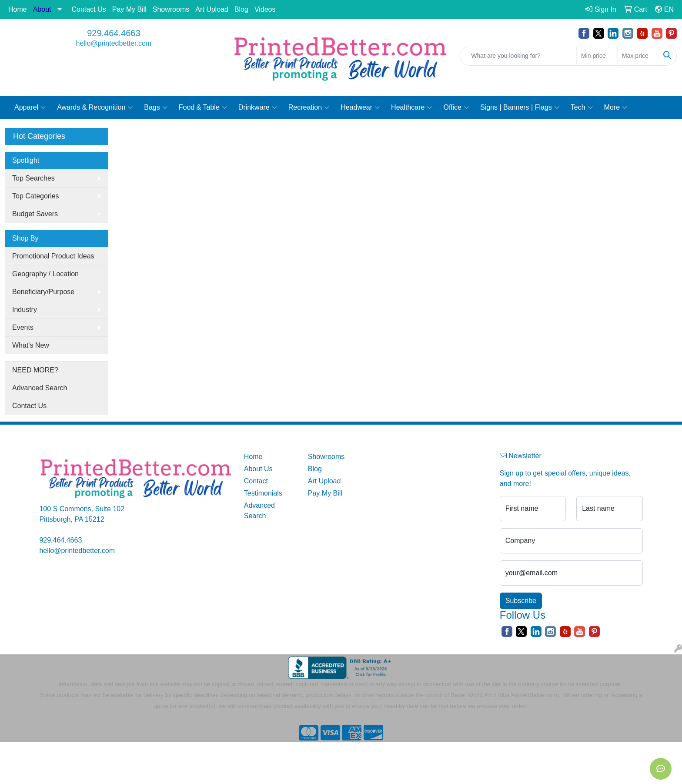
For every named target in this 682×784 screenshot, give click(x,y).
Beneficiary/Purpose (43, 292)
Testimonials (263, 493)
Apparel (30, 107)
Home (18, 9)
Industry (25, 310)
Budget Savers (35, 214)
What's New (31, 345)
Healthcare (411, 107)
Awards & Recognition (95, 107)
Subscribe (521, 601)
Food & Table (203, 107)
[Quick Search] (518, 56)
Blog (241, 9)
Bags (155, 107)
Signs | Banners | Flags (520, 107)
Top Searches (33, 178)
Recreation (309, 107)
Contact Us (89, 9)
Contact (256, 481)
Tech (582, 107)
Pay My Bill (129, 9)
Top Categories (36, 196)
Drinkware (258, 107)
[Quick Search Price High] (638, 56)
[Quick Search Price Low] (597, 56)
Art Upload (212, 9)
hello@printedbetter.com (114, 43)
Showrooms (171, 9)
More (616, 107)
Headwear (360, 107)
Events (23, 327)
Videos (265, 9)
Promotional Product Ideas (53, 256)
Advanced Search (40, 388)
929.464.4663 (114, 33)
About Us (258, 469)
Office (456, 107)
